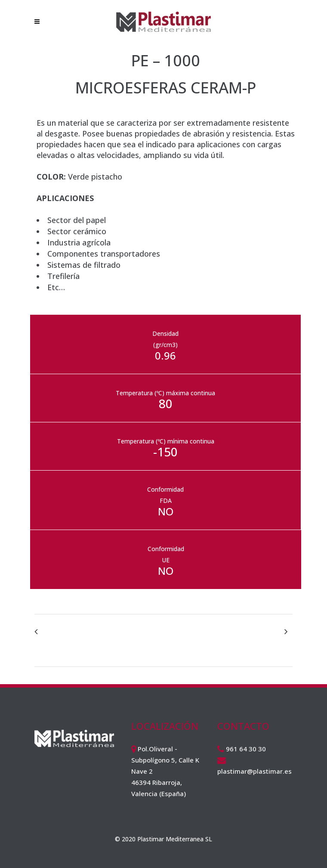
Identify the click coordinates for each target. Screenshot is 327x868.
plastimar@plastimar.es (255, 771)
